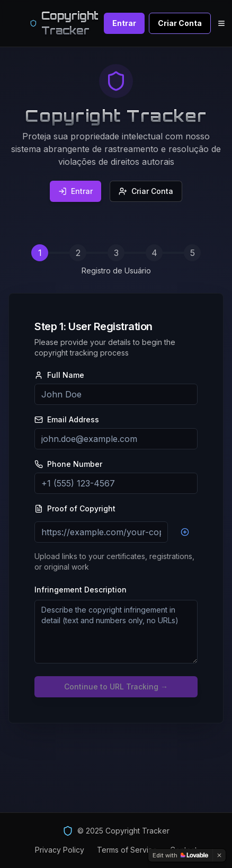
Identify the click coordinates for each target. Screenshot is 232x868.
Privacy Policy (60, 850)
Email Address (67, 420)
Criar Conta (180, 23)
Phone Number (68, 464)
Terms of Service (127, 850)
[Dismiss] (219, 855)
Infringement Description (81, 590)
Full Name (59, 375)
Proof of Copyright (75, 509)
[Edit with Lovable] (180, 855)
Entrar (124, 23)
